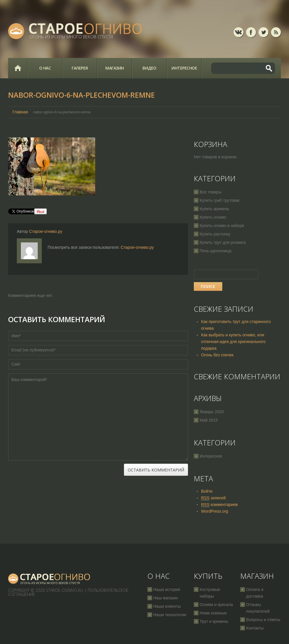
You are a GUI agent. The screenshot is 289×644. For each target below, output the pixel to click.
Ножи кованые (213, 613)
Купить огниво (213, 217)
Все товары (211, 192)
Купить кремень (214, 209)
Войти (207, 491)
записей (213, 498)
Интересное (184, 68)
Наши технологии (170, 615)
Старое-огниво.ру (46, 231)
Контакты (255, 628)
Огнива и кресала (216, 605)
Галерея (80, 68)
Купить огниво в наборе (222, 226)
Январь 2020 (212, 412)
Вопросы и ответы (263, 620)
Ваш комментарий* (98, 417)
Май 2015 (209, 420)
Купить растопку (215, 234)
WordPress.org (215, 511)
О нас (45, 68)
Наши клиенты (167, 606)
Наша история (167, 589)
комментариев (219, 505)
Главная (18, 68)
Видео (149, 68)
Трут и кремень (214, 621)
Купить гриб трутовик (220, 200)
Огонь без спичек (217, 355)
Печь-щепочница (216, 251)
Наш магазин (166, 598)
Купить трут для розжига (223, 242)
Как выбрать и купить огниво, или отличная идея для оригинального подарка (233, 342)
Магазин (115, 68)
